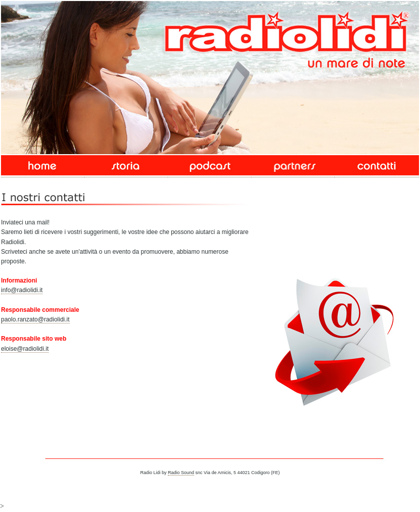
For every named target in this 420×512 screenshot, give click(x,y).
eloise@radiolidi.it (25, 349)
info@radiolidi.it (22, 290)
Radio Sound (181, 473)
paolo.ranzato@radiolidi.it (35, 319)
